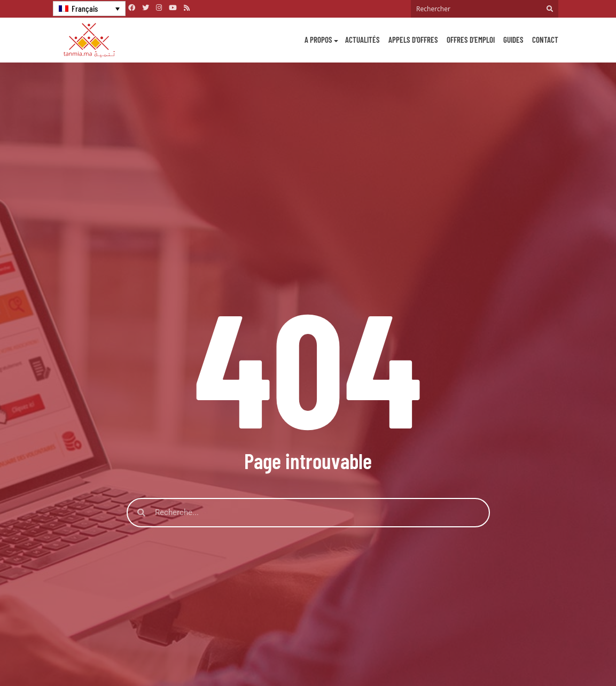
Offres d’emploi (471, 40)
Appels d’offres (413, 40)
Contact (545, 40)
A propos (318, 40)
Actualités (362, 40)
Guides (513, 40)
